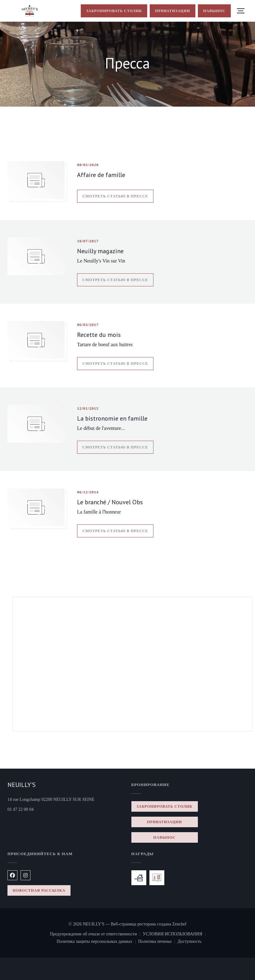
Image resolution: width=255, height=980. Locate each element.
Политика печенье (158, 942)
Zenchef (179, 924)
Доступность (190, 942)
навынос (214, 11)
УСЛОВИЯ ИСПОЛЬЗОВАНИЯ (175, 935)
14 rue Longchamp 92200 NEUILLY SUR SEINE (66, 799)
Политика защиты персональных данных (97, 942)
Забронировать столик (114, 11)
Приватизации (173, 11)
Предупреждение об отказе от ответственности (96, 935)
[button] (241, 11)
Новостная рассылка (39, 890)
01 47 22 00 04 (20, 809)
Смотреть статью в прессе (118, 195)
